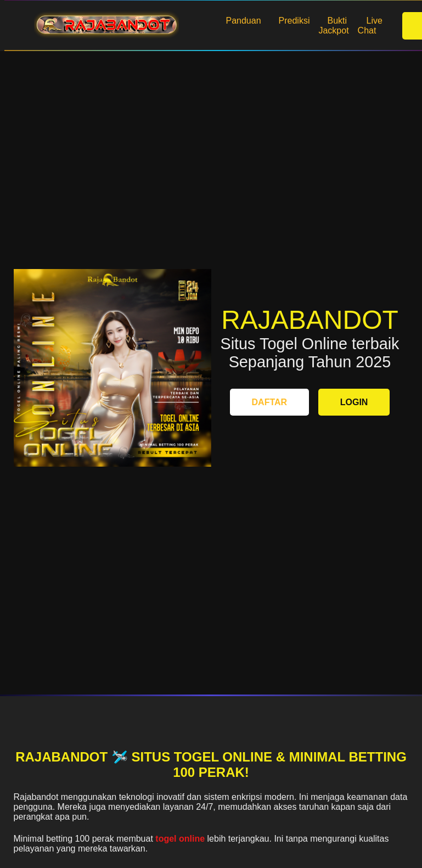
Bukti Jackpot (333, 26)
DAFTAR (270, 402)
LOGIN (354, 402)
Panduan (244, 21)
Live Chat (370, 26)
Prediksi (294, 21)
